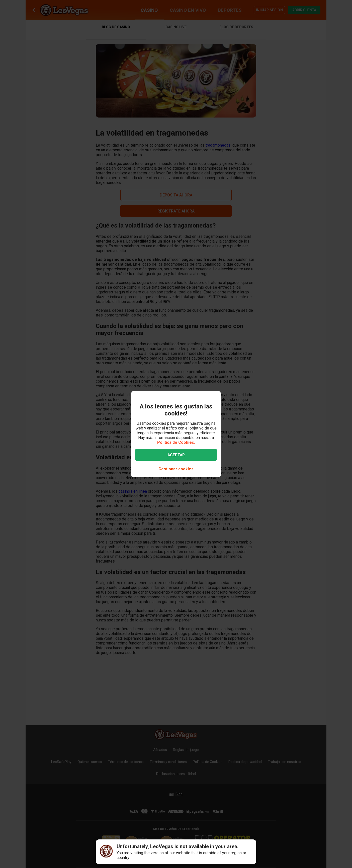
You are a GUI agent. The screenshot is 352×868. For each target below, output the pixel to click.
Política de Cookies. (176, 442)
